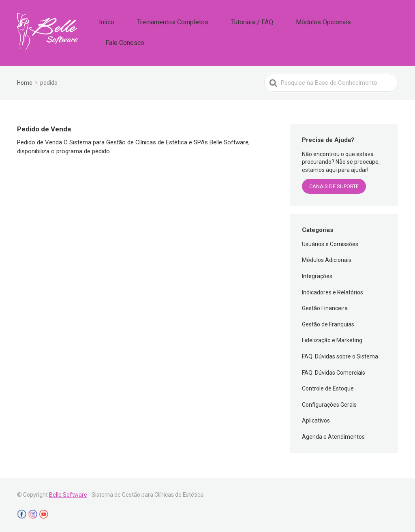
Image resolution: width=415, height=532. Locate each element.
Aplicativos (316, 419)
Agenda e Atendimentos (333, 435)
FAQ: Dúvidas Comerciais (334, 371)
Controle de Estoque (328, 387)
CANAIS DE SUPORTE (334, 185)
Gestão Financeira (325, 307)
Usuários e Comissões (330, 242)
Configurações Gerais (329, 403)
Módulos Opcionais (319, 32)
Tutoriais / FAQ (261, 32)
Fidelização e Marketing (332, 339)
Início (140, 32)
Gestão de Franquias (328, 322)
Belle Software (68, 493)
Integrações (317, 274)
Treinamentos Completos (194, 32)
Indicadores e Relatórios (333, 290)
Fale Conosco (376, 32)
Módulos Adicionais (327, 258)
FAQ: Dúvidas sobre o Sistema (340, 354)
